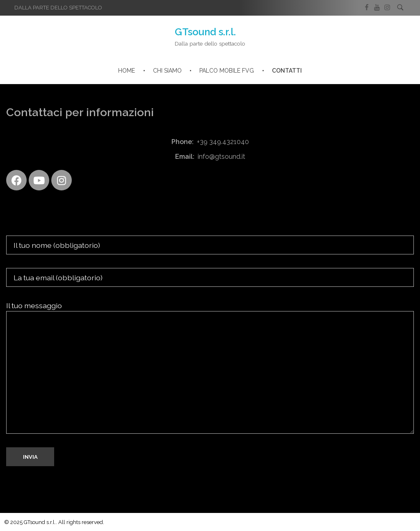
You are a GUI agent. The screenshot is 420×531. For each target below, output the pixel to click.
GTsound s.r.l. (205, 32)
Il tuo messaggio (210, 367)
